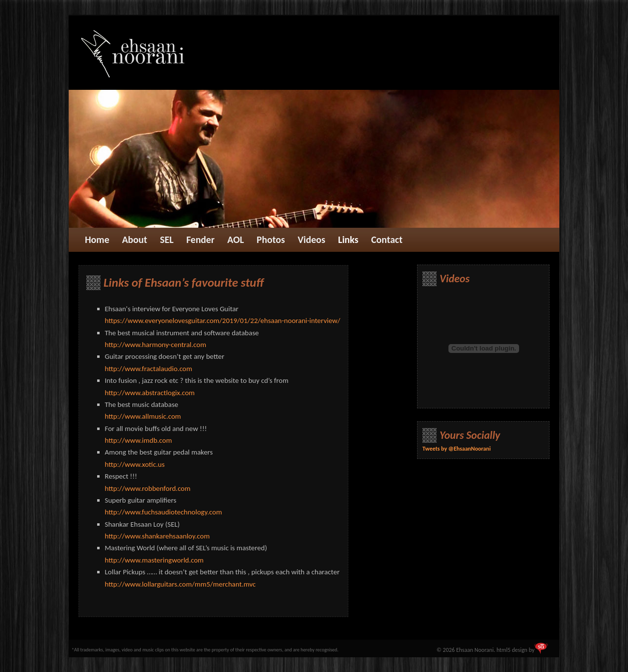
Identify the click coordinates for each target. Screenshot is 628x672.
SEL (167, 240)
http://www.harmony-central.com (156, 345)
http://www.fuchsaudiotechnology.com (164, 512)
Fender (201, 240)
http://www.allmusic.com (143, 416)
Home (97, 240)
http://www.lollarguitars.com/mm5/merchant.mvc (181, 584)
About (135, 240)
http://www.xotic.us (135, 464)
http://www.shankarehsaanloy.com (157, 536)
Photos (271, 240)
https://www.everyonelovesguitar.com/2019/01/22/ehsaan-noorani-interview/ (223, 321)
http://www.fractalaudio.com (149, 369)
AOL (235, 240)
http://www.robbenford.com (148, 488)
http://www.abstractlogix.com (150, 393)
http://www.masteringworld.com (155, 560)
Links (348, 240)
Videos (312, 240)
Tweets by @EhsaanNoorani (457, 449)
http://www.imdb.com (139, 440)
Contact (387, 240)
